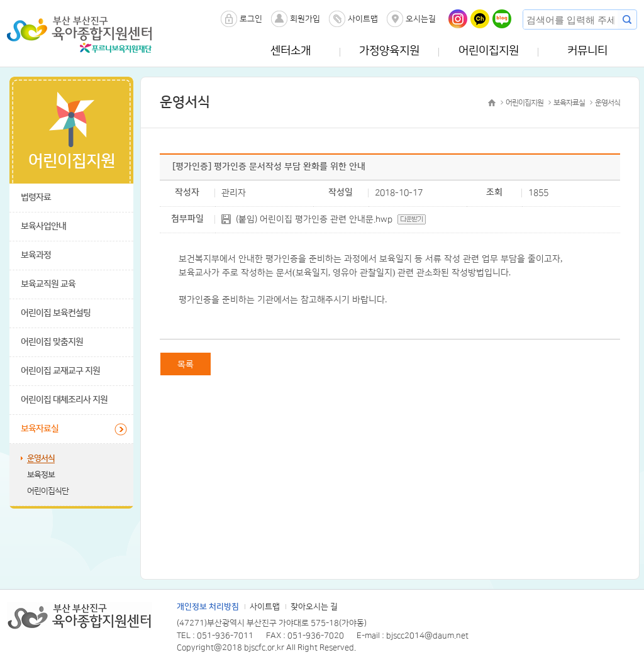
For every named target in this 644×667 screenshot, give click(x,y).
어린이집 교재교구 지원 (60, 371)
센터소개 (291, 51)
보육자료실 (40, 429)
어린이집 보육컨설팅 (56, 313)
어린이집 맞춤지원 (52, 342)
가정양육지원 (389, 51)
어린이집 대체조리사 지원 (64, 400)
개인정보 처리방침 (208, 607)
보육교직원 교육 (48, 284)
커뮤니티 (587, 51)
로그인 (251, 19)
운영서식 (41, 458)
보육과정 (36, 255)
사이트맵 (363, 19)
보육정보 (41, 475)
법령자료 (36, 197)
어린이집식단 (48, 491)
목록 (186, 365)
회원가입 (305, 19)
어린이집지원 (489, 51)
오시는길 (421, 19)
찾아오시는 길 (314, 607)
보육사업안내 (43, 226)
